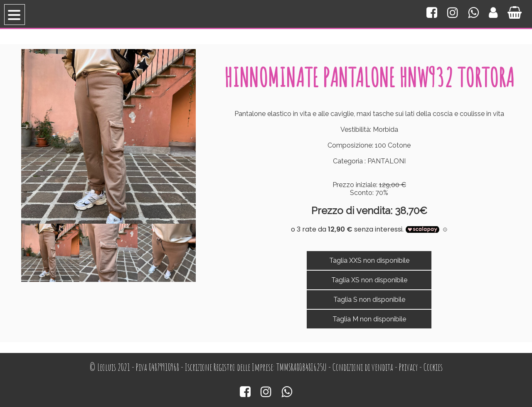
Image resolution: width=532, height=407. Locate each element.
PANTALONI (387, 161)
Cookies (433, 367)
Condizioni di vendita (363, 367)
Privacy (408, 367)
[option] (50, 253)
